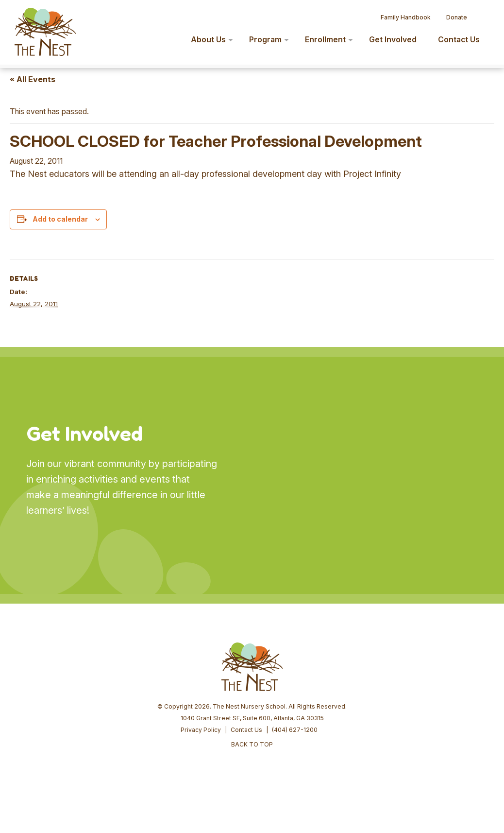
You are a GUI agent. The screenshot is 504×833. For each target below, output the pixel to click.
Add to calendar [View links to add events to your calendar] (60, 219)
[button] (483, 14)
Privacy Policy (201, 730)
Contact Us (246, 730)
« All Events (33, 79)
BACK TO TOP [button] (252, 744)
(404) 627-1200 (295, 730)
